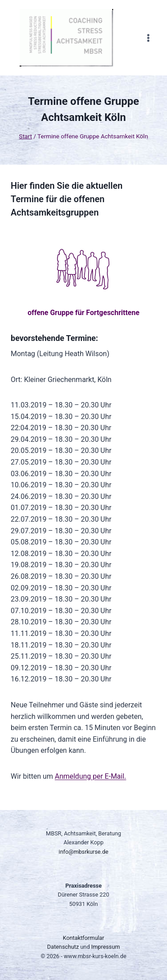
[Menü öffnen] (148, 38)
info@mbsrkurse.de (83, 852)
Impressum (106, 947)
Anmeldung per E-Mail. (90, 776)
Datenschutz (63, 947)
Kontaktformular (83, 938)
